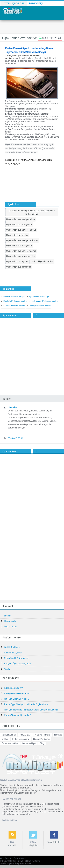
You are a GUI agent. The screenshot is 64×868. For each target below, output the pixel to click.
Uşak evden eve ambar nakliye (21, 256)
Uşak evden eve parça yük (19, 267)
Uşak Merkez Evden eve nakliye (44, 301)
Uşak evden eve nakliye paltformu (22, 240)
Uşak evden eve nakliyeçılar (19, 246)
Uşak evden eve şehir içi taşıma (21, 251)
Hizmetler (13, 407)
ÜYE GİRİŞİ (36, 3)
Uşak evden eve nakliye (17, 235)
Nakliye (5, 739)
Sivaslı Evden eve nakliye (14, 306)
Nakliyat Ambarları (42, 739)
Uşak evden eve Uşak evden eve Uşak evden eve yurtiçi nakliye (32, 212)
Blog (42, 743)
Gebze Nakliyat (29, 743)
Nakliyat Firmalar (43, 735)
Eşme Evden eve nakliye (39, 296)
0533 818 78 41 (51, 38)
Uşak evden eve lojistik (17, 262)
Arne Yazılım (20, 858)
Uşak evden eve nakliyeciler (19, 225)
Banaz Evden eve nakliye (14, 296)
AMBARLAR (25, 735)
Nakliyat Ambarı (9, 735)
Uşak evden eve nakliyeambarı (21, 219)
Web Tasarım (6, 858)
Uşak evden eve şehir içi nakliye (21, 230)
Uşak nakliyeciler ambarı (42, 262)
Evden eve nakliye (10, 743)
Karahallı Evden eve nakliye (15, 301)
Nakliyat (58, 735)
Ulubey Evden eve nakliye (40, 306)
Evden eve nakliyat (21, 739)
